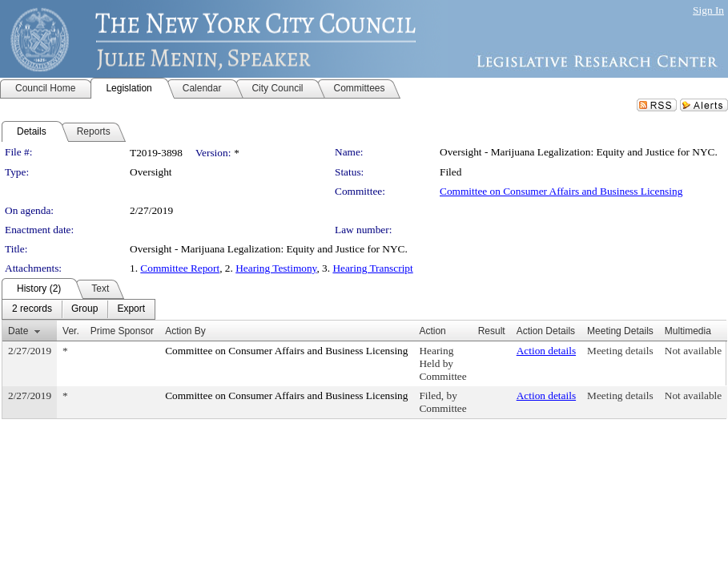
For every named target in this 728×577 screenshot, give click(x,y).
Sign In (708, 10)
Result (492, 331)
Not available (693, 351)
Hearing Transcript (372, 268)
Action (432, 331)
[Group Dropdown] (84, 309)
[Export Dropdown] (131, 309)
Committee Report (180, 268)
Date (18, 331)
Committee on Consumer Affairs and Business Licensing (561, 191)
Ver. (71, 331)
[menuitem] (32, 309)
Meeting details (620, 351)
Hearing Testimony (276, 268)
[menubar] (78, 309)
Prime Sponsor (122, 331)
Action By (185, 331)
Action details (546, 351)
